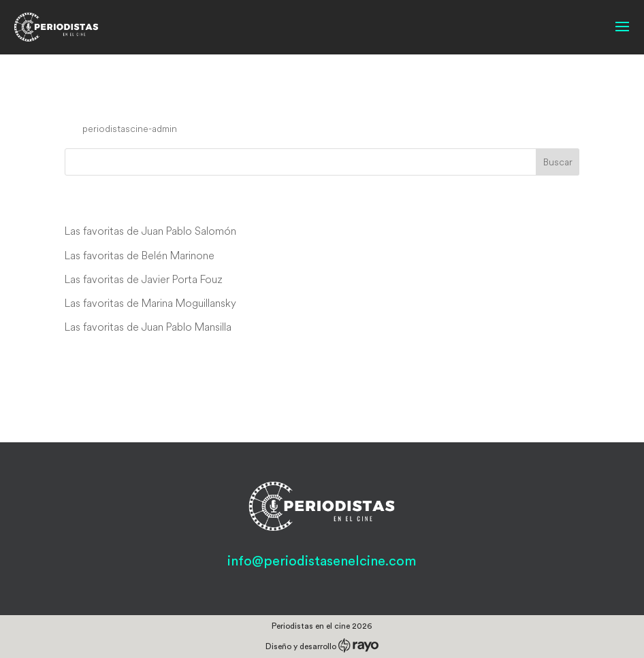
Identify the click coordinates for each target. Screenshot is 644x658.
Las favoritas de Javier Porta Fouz (144, 279)
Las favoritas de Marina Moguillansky (150, 303)
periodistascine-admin (130, 129)
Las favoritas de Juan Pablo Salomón (150, 231)
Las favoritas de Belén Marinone (140, 255)
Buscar (558, 162)
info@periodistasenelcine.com (322, 561)
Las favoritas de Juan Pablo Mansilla (148, 327)
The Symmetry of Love (162, 103)
